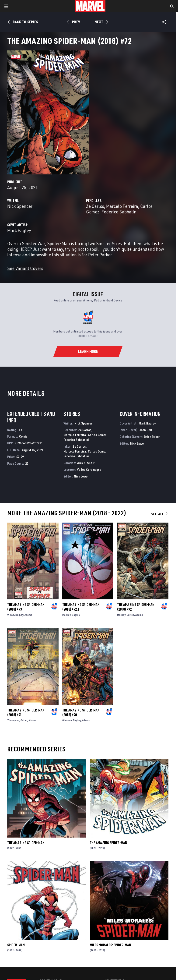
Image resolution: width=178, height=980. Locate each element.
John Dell (146, 430)
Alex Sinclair (86, 463)
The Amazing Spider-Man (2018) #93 (26, 607)
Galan (24, 720)
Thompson (13, 720)
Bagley (19, 615)
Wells (11, 615)
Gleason (67, 720)
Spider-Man (16, 945)
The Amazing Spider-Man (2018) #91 (26, 712)
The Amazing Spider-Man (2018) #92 (136, 607)
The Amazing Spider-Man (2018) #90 (81, 712)
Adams (28, 615)
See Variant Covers (25, 268)
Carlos (130, 615)
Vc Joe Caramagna (89, 469)
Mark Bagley (19, 230)
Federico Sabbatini (120, 212)
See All (160, 514)
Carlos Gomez (97, 435)
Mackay (66, 615)
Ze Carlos (95, 206)
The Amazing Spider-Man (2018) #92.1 (81, 607)
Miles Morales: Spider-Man (110, 945)
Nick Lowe (81, 476)
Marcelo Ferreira (122, 206)
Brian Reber (152, 437)
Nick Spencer (20, 206)
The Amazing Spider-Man (26, 843)
